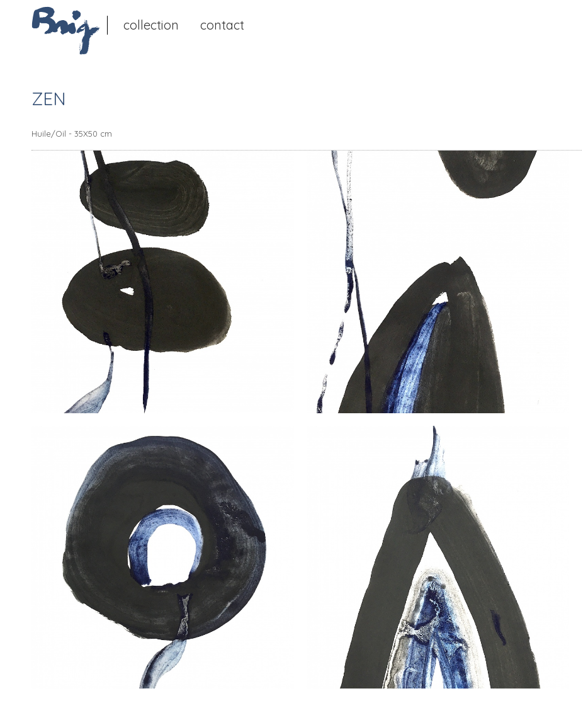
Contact (222, 25)
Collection (151, 25)
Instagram (273, 24)
